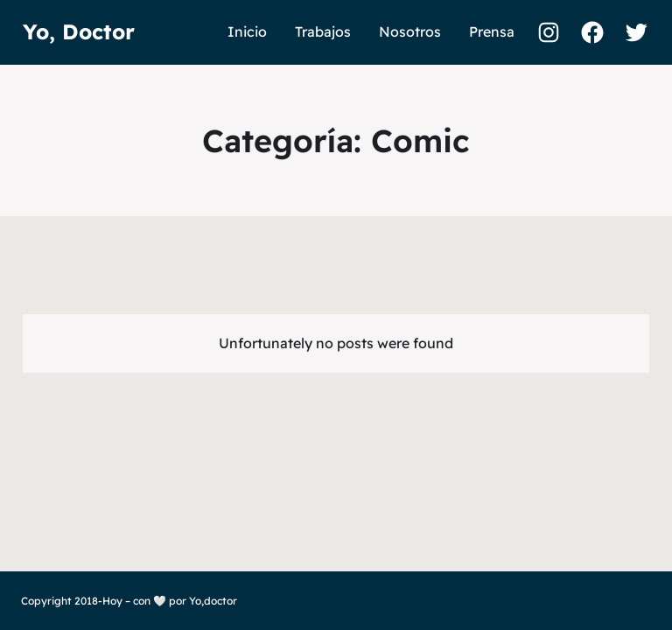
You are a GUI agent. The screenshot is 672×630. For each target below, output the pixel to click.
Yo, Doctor (79, 31)
